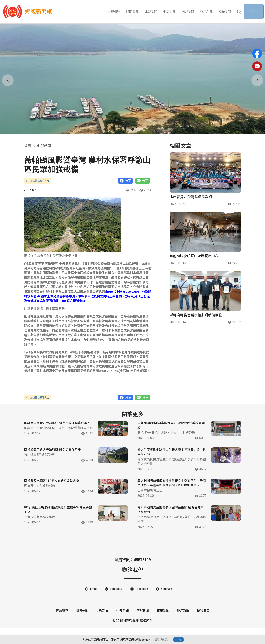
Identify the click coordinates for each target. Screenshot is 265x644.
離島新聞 (225, 12)
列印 (131, 190)
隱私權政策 (161, 640)
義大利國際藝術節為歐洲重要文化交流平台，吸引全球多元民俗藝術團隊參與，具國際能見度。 (167, 494)
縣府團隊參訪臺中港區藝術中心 (194, 256)
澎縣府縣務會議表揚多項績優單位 (196, 315)
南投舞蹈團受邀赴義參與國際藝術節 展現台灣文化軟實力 (168, 525)
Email (93, 605)
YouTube (167, 605)
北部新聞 (151, 12)
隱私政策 (203, 627)
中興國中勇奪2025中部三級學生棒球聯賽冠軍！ (54, 427)
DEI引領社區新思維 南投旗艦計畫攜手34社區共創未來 (53, 525)
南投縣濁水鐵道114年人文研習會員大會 (53, 491)
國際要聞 (132, 12)
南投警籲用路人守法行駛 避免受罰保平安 (54, 459)
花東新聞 (206, 12)
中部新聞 (169, 12)
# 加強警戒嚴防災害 (38, 181)
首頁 (28, 146)
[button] (128, 129)
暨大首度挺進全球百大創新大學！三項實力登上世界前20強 (167, 459)
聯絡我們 (255, 12)
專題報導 (114, 12)
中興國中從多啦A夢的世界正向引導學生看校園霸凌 (167, 427)
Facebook (142, 605)
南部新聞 (188, 12)
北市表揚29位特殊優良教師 (191, 197)
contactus (116, 605)
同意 (179, 640)
